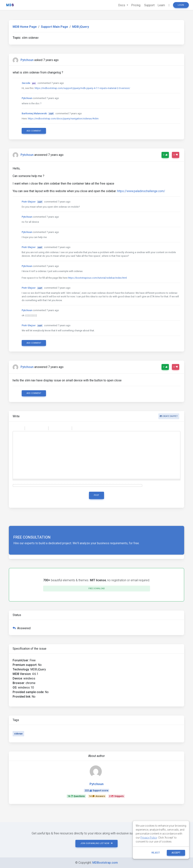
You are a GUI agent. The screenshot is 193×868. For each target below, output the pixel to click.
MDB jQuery (81, 27)
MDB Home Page (25, 27)
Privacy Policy (149, 838)
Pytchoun (27, 60)
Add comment (34, 131)
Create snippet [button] (169, 416)
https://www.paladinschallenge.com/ (141, 191)
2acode (26, 83)
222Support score (97, 791)
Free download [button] (97, 589)
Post (96, 495)
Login (181, 5)
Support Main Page (54, 27)
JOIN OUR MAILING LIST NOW (96, 843)
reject (156, 853)
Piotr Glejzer (29, 202)
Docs (122, 5)
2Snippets (116, 796)
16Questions (76, 796)
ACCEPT (176, 853)
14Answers (97, 796)
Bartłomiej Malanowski (34, 113)
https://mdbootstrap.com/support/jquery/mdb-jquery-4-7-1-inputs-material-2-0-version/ (82, 88)
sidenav (18, 734)
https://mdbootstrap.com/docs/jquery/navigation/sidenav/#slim (63, 119)
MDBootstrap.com (105, 863)
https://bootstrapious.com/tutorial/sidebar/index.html (97, 278)
